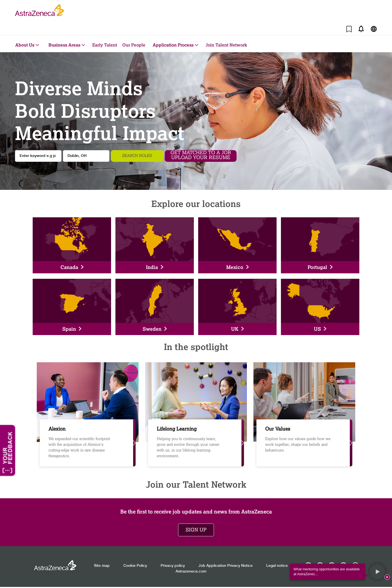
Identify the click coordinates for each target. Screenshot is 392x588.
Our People (134, 45)
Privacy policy (173, 566)
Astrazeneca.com (191, 571)
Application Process (173, 45)
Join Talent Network (226, 45)
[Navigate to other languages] (374, 29)
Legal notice (277, 566)
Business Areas (64, 45)
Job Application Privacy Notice (226, 566)
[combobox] (86, 156)
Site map (102, 566)
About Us (25, 45)
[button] (377, 572)
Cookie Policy (135, 566)
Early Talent (105, 45)
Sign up (196, 530)
